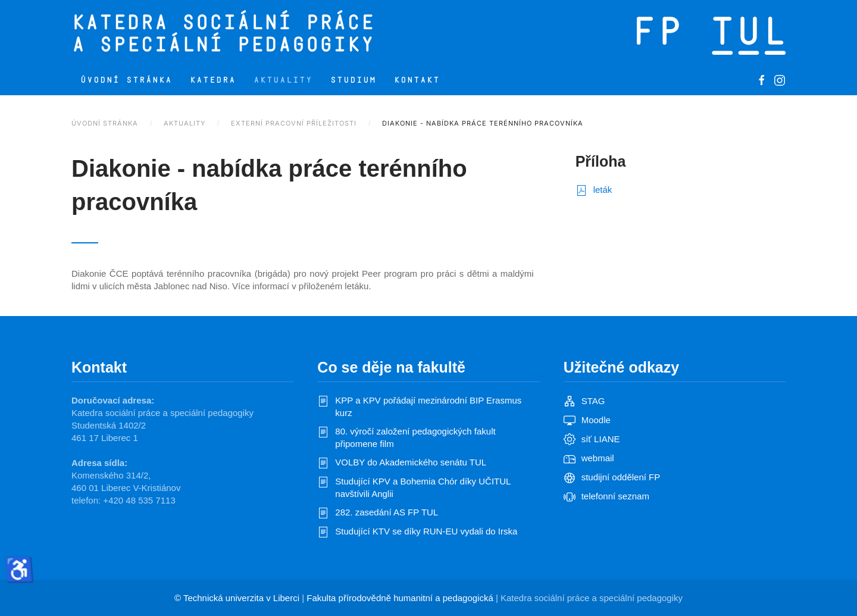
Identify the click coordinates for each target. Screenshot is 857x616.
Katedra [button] (213, 80)
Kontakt (417, 80)
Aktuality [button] (283, 80)
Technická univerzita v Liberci (241, 598)
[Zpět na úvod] (272, 33)
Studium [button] (353, 80)
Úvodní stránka (126, 80)
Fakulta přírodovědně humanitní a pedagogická (400, 598)
